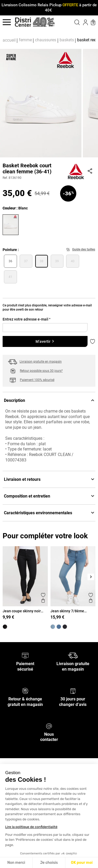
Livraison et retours (49, 479)
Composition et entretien (49, 496)
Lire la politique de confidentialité (31, 827)
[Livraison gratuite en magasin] (73, 655)
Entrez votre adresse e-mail (27, 319)
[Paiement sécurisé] (25, 655)
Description (49, 400)
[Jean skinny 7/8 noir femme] (65, 627)
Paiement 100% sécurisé (37, 380)
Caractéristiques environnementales (49, 513)
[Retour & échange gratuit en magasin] (25, 691)
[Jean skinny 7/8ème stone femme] (59, 627)
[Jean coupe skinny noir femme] (5, 627)
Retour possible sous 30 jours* (41, 371)
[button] (73, 22)
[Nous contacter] (49, 726)
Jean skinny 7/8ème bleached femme (67, 611)
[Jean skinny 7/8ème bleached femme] (53, 627)
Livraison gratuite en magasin (41, 362)
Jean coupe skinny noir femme (22, 611)
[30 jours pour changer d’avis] (73, 691)
